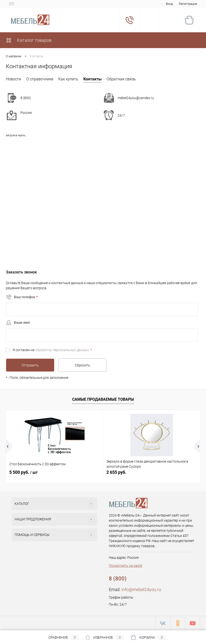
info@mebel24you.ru (141, 589)
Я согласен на (52, 350)
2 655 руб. (116, 472)
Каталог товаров (29, 40)
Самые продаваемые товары (103, 399)
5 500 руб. (23, 472)
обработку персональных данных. (62, 350)
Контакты (92, 79)
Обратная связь (121, 79)
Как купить (68, 79)
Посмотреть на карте (125, 566)
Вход (169, 4)
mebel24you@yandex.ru (136, 98)
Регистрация (188, 4)
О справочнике (40, 79)
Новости (13, 79)
